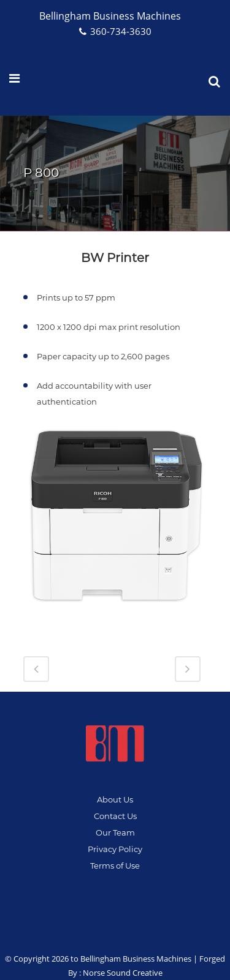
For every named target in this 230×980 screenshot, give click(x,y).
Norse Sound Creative (123, 973)
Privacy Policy (115, 849)
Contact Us (115, 816)
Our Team (115, 832)
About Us (115, 799)
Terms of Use (115, 866)
